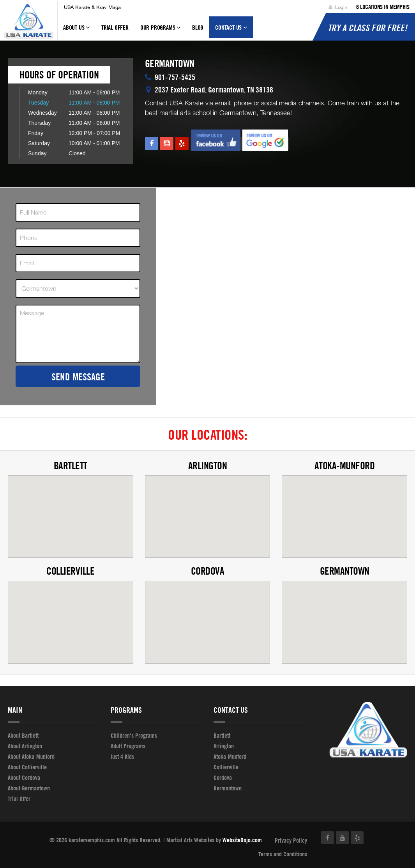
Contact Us (231, 31)
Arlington (208, 466)
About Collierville (27, 767)
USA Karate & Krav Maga (92, 7)
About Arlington (25, 746)
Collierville (70, 571)
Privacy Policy (291, 840)
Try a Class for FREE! (367, 28)
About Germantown (29, 788)
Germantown (345, 571)
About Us (76, 31)
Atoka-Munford (345, 466)
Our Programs (160, 31)
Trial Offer (115, 27)
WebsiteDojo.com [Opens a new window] (242, 840)
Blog (198, 27)
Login (338, 7)
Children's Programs (134, 735)
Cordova (208, 571)
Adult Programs (128, 746)
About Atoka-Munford (31, 756)
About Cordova (24, 777)
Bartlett (71, 466)
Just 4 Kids (122, 756)
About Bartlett (23, 735)
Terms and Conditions (283, 854)
